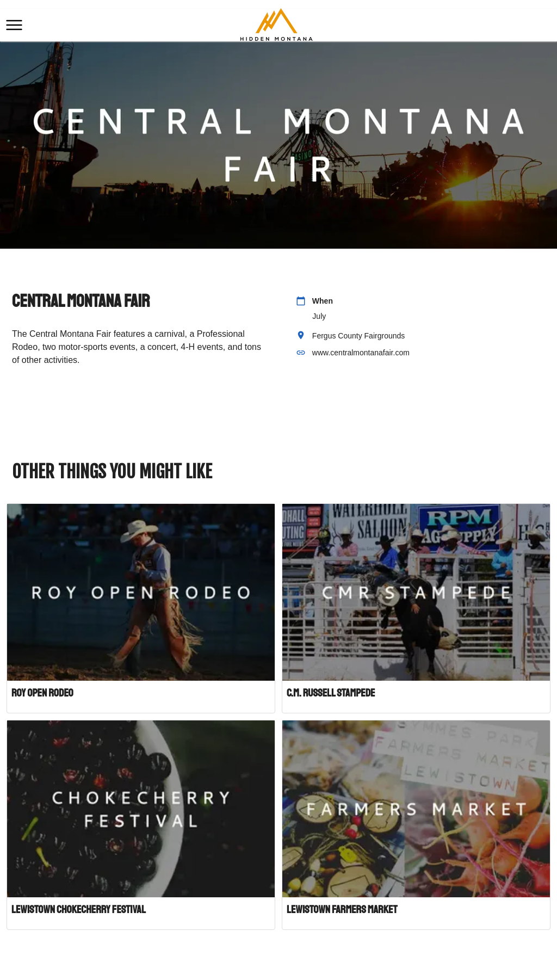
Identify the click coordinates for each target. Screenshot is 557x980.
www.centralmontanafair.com (361, 353)
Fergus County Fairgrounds (358, 336)
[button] (14, 25)
